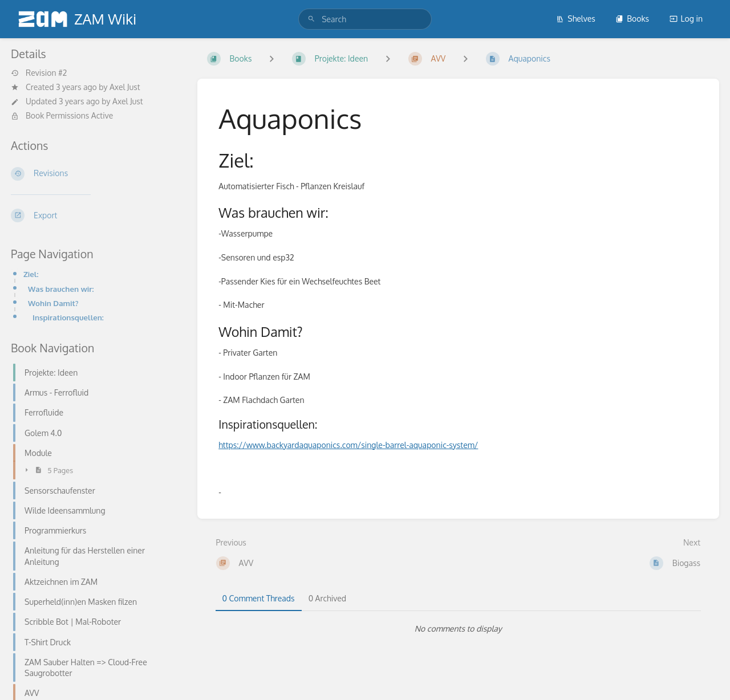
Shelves (576, 19)
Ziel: (31, 274)
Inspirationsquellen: (68, 317)
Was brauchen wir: (61, 289)
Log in (686, 19)
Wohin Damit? (53, 303)
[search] (365, 19)
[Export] (95, 215)
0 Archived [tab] (327, 598)
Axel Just (125, 87)
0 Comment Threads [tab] (259, 598)
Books (632, 19)
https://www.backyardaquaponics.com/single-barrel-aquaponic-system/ (348, 445)
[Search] (311, 19)
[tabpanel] (459, 629)
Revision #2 (39, 73)
